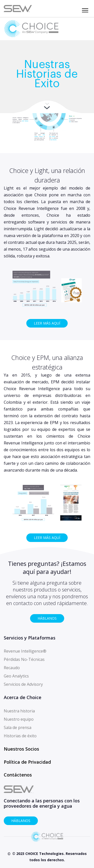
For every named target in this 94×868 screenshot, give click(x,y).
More (47, 107)
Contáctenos (18, 775)
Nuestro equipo (19, 719)
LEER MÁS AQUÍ (47, 323)
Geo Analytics (16, 676)
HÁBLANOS (47, 618)
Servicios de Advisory (23, 684)
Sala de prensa (18, 727)
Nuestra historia (19, 711)
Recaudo (12, 668)
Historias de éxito (20, 736)
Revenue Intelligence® (25, 651)
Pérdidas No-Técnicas (24, 659)
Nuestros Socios (21, 749)
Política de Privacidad (27, 762)
